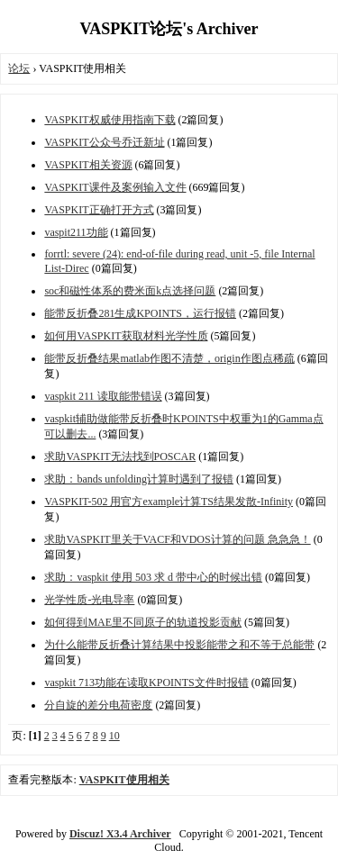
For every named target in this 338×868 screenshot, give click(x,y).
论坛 (19, 68)
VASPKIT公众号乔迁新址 (104, 142)
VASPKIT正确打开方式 (99, 210)
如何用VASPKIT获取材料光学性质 (126, 336)
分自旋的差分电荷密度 (98, 705)
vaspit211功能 (76, 232)
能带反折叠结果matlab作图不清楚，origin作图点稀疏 (169, 358)
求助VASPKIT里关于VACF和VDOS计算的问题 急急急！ (177, 539)
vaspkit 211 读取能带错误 (103, 396)
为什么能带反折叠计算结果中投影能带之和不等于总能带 (179, 645)
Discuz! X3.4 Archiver (120, 834)
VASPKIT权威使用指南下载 (110, 120)
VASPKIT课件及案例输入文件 (115, 187)
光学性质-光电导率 (89, 600)
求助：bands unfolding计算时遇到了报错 (139, 479)
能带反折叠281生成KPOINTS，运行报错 (140, 313)
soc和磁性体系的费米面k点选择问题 (130, 291)
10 (114, 736)
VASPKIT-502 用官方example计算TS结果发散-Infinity (169, 502)
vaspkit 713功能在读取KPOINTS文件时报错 (146, 683)
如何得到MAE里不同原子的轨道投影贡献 (143, 622)
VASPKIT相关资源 (88, 165)
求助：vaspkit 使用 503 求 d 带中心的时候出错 (153, 577)
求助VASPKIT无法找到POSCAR (120, 457)
